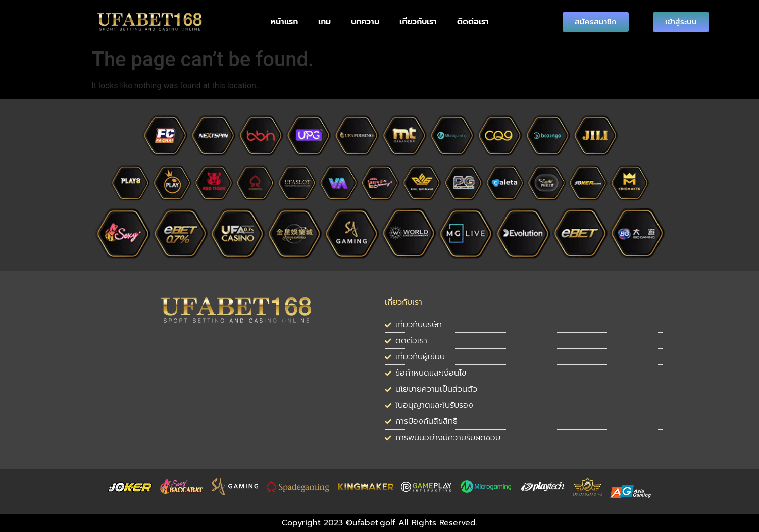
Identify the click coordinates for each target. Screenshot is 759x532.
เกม (324, 22)
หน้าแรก (284, 22)
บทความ (365, 22)
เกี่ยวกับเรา (418, 22)
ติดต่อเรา (473, 22)
